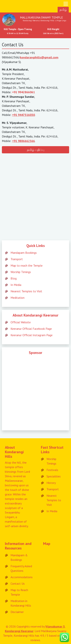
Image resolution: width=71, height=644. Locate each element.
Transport (17, 259)
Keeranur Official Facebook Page (31, 329)
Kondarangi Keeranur (19, 631)
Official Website (21, 322)
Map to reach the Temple (27, 265)
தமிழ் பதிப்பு (36, 150)
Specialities (54, 476)
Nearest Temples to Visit (26, 291)
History (51, 483)
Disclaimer (17, 612)
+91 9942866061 (23, 92)
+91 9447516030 (23, 115)
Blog (14, 278)
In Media (16, 285)
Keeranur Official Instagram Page (32, 335)
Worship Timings (21, 272)
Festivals (52, 470)
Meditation (18, 298)
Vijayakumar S (55, 626)
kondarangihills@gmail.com (39, 57)
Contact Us (18, 583)
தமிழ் (63, 10)
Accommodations (22, 577)
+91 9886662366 (23, 141)
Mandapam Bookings (24, 253)
